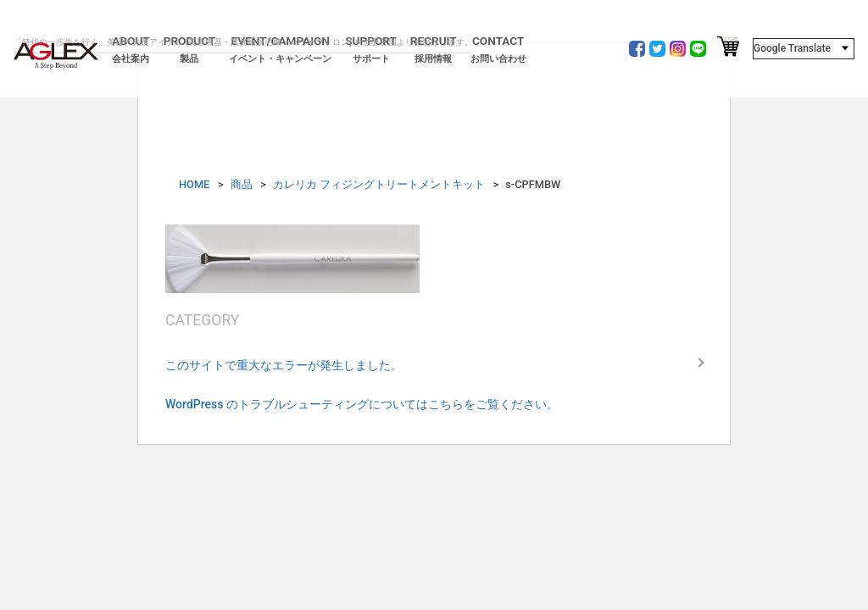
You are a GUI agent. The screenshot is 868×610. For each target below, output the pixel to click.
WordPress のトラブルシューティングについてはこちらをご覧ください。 (362, 404)
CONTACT (498, 50)
